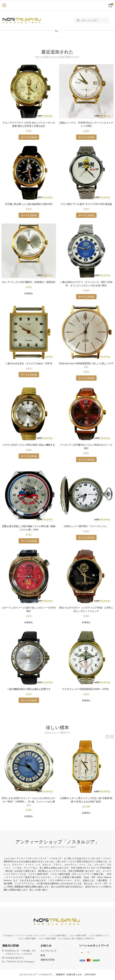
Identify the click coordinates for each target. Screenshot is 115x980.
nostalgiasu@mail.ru (14, 958)
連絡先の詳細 (47, 960)
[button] (112, 737)
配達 (43, 955)
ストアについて (49, 951)
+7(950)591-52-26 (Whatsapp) (20, 962)
